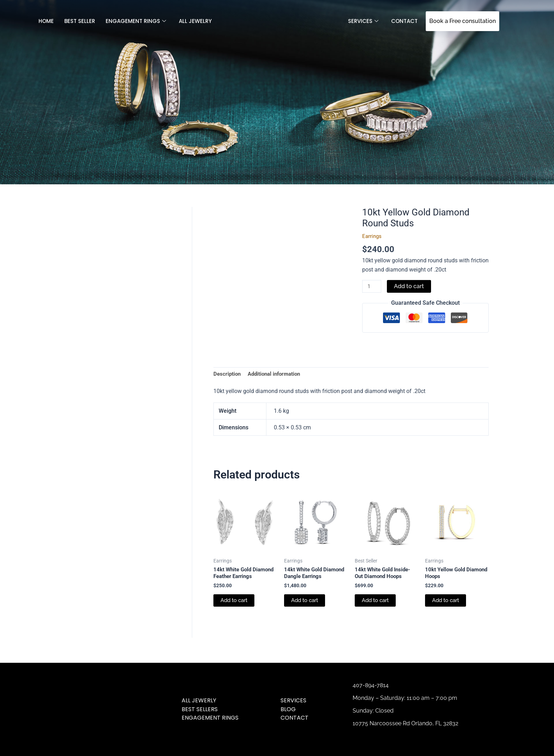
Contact (404, 21)
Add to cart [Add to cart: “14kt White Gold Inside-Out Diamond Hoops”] (377, 604)
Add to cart (410, 286)
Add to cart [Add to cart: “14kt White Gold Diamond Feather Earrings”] (235, 611)
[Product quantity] (372, 287)
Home (46, 21)
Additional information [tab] (278, 374)
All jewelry (195, 21)
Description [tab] (228, 374)
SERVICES (363, 21)
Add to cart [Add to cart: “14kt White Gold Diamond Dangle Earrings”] (306, 611)
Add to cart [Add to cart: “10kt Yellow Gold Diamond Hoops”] (447, 604)
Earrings (372, 236)
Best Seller (80, 21)
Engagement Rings (136, 21)
